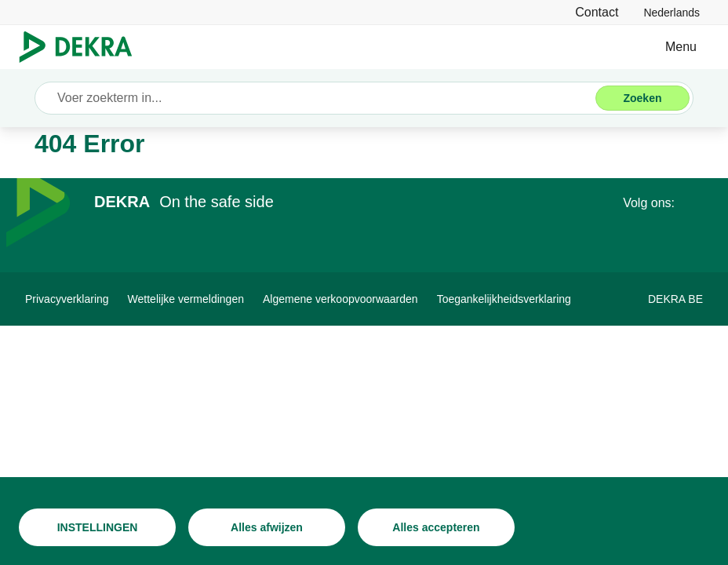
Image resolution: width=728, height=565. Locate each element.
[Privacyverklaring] (67, 299)
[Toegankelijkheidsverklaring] (504, 299)
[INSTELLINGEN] (97, 527)
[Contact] (597, 12)
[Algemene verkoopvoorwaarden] (340, 299)
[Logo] (82, 47)
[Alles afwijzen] (267, 527)
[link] (672, 12)
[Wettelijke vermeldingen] (186, 299)
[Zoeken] (642, 98)
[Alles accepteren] (436, 527)
